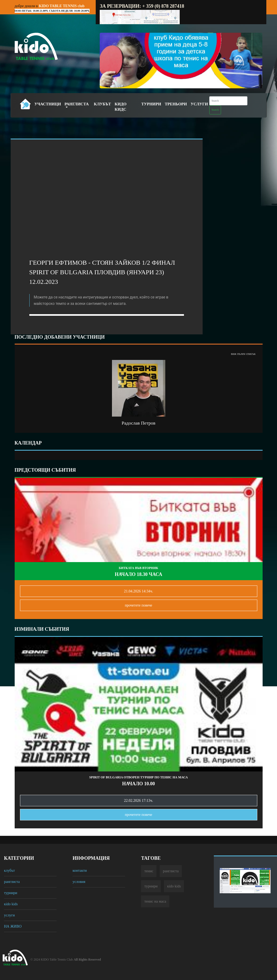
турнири (11, 893)
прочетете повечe (138, 605)
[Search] (228, 101)
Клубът (102, 104)
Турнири (151, 104)
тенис (149, 871)
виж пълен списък (243, 354)
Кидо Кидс (121, 107)
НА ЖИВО (13, 926)
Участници (48, 104)
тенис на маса (155, 901)
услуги (9, 915)
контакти (80, 871)
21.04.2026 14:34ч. (138, 591)
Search (215, 110)
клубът (9, 871)
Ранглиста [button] (77, 104)
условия (79, 882)
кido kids (11, 904)
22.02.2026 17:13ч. (138, 801)
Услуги (199, 104)
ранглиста (12, 882)
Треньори (176, 104)
